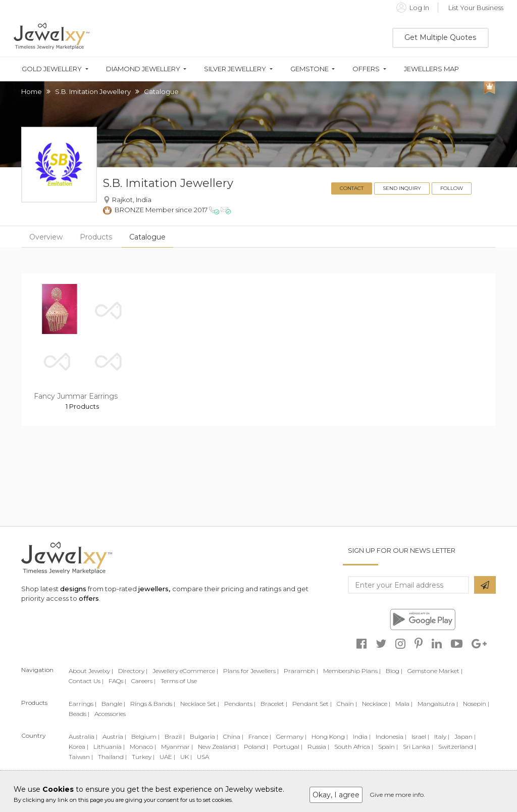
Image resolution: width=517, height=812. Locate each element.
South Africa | (354, 747)
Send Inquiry (402, 188)
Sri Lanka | (418, 747)
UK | (186, 757)
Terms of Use (179, 681)
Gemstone (309, 69)
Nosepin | (476, 704)
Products (96, 237)
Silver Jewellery (235, 69)
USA (203, 757)
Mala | (404, 704)
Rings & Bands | (153, 704)
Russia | (318, 747)
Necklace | (376, 704)
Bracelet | (274, 704)
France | (260, 736)
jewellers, (154, 589)
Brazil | (175, 736)
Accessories (110, 714)
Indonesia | (391, 736)
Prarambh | (301, 671)
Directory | (133, 671)
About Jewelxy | (91, 671)
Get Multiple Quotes (440, 37)
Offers (366, 69)
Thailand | (112, 757)
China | (233, 736)
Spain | (388, 747)
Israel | (420, 736)
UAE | (167, 757)
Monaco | (143, 747)
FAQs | (117, 681)
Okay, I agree (336, 795)
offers (89, 598)
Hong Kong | (330, 736)
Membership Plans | (352, 671)
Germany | (291, 736)
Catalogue (147, 237)
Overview (46, 237)
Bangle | (113, 704)
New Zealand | (218, 747)
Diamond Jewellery (143, 69)
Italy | (442, 736)
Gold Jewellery (52, 69)
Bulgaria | (204, 736)
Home (32, 91)
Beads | (79, 714)
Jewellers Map (431, 69)
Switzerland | (457, 747)
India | (362, 736)
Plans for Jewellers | (251, 671)
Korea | (79, 747)
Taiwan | (81, 757)
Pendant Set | (312, 704)
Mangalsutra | (438, 704)
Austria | (114, 736)
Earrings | (83, 704)
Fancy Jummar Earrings (76, 396)
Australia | (83, 736)
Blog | (394, 671)
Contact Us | (86, 681)
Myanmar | (177, 747)
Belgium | (145, 736)
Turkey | (143, 757)
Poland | (256, 747)
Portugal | (288, 747)
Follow (452, 188)
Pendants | (240, 704)
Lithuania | (109, 747)
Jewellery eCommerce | (185, 671)
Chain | (347, 704)
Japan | (465, 736)
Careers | (143, 681)
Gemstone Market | (435, 671)
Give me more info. (397, 795)
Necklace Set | (200, 704)
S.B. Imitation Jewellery (93, 91)
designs (73, 589)
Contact (352, 188)
